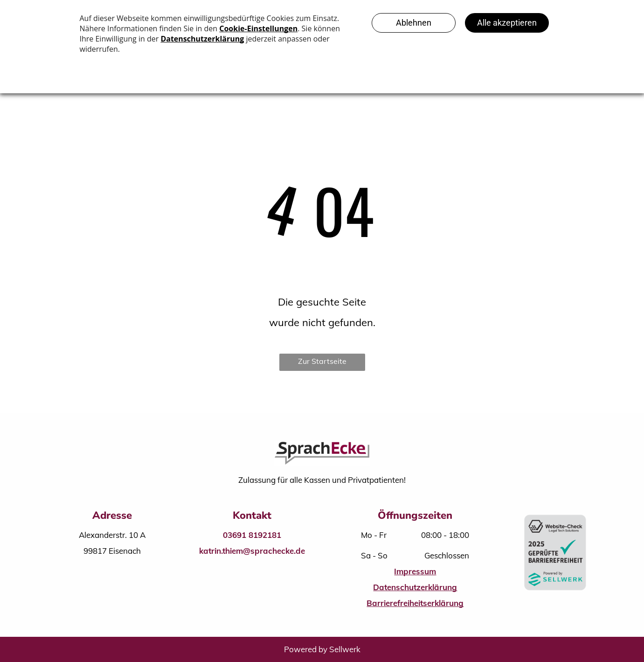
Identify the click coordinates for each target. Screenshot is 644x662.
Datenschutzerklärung (415, 587)
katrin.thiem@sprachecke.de (252, 551)
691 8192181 (257, 535)
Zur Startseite (322, 361)
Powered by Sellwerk (322, 649)
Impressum (415, 571)
